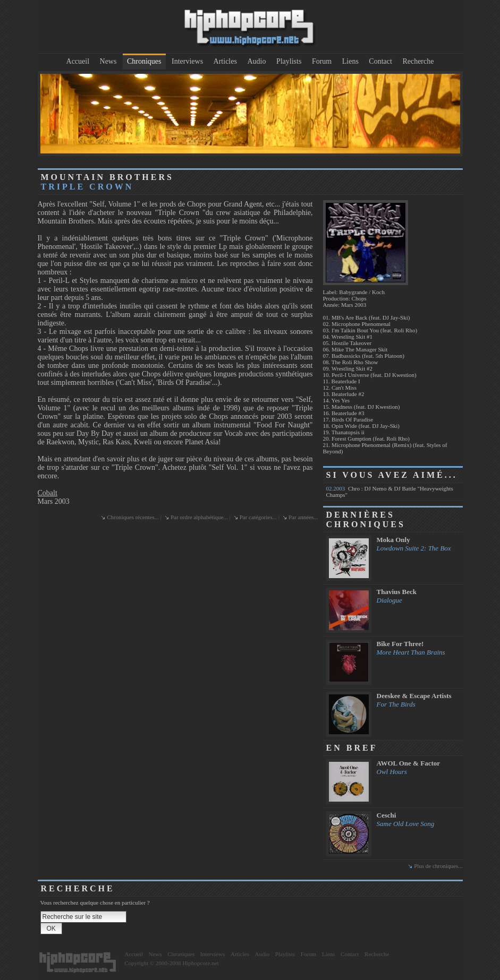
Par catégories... (258, 517)
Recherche (418, 61)
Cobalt (48, 493)
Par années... (303, 517)
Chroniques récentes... (133, 517)
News (108, 61)
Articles (225, 61)
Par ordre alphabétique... (199, 517)
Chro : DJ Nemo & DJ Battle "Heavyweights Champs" (390, 492)
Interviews (187, 61)
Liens (350, 61)
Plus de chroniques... (438, 866)
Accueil (78, 61)
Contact (380, 61)
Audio (256, 61)
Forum (322, 61)
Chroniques (144, 61)
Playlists (289, 61)
